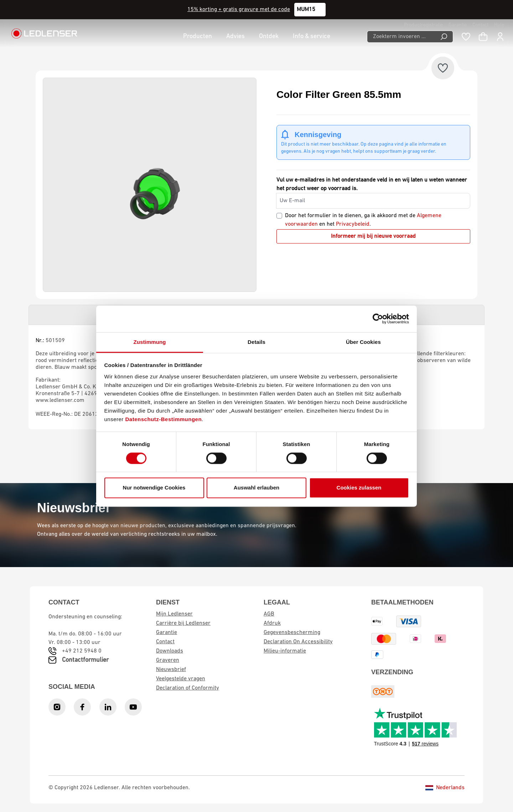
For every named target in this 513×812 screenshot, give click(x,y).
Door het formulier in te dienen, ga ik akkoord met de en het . (363, 220)
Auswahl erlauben (256, 488)
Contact (480, 25)
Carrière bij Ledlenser (183, 623)
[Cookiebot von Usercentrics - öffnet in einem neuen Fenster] (378, 319)
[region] (150, 185)
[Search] (444, 37)
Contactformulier (85, 660)
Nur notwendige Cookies (154, 488)
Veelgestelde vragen (181, 679)
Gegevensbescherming (292, 633)
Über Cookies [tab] (363, 342)
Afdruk (272, 623)
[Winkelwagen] (483, 37)
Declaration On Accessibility (298, 642)
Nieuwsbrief (171, 670)
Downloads (170, 651)
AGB (269, 614)
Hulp (499, 25)
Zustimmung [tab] (150, 342)
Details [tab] (256, 342)
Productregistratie (423, 25)
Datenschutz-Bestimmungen (164, 419)
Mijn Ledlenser (174, 614)
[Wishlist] (466, 37)
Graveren (168, 660)
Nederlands (445, 788)
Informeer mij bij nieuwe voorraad (373, 236)
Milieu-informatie (285, 651)
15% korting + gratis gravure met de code (239, 10)
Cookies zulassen (359, 488)
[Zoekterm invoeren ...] (401, 37)
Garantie (458, 25)
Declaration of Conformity (188, 688)
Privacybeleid (353, 224)
